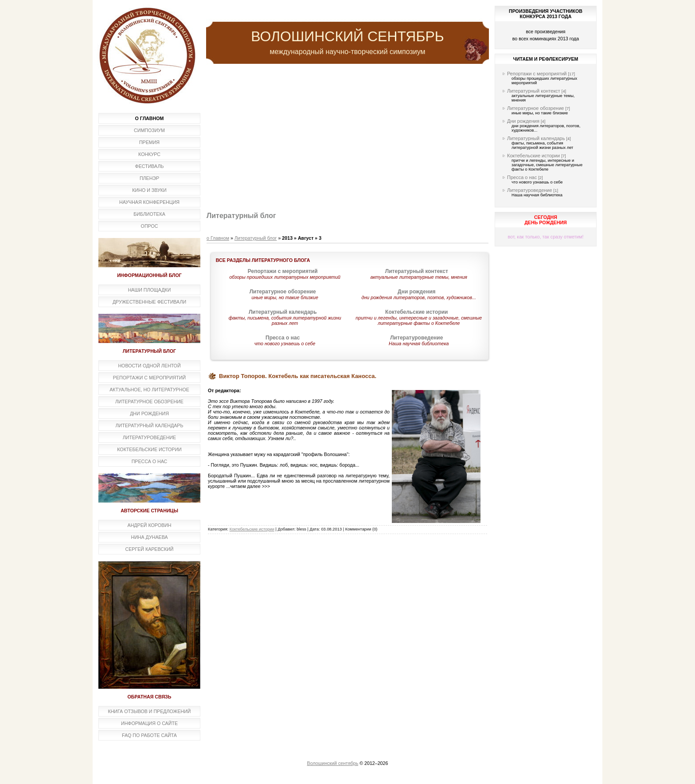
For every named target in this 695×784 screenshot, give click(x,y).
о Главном (218, 238)
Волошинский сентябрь (333, 763)
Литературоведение (530, 190)
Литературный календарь (536, 138)
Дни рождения (523, 121)
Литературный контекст (534, 91)
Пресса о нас (522, 177)
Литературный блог (256, 238)
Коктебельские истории (252, 529)
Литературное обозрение (535, 108)
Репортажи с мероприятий (537, 74)
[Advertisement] (347, 139)
